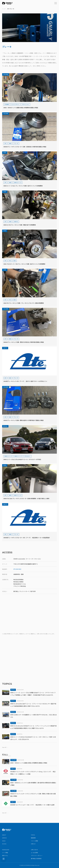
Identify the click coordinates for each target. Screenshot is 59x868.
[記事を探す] (4, 859)
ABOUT (4, 835)
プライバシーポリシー (37, 856)
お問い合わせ (34, 850)
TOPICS (33, 835)
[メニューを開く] (56, 3)
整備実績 (33, 838)
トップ (4, 9)
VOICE (4, 841)
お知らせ (33, 844)
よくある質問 (34, 853)
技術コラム (5, 856)
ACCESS (4, 844)
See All (5, 747)
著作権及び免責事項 (36, 859)
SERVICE (4, 838)
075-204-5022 (17, 569)
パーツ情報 (5, 853)
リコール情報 (34, 841)
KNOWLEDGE (6, 850)
